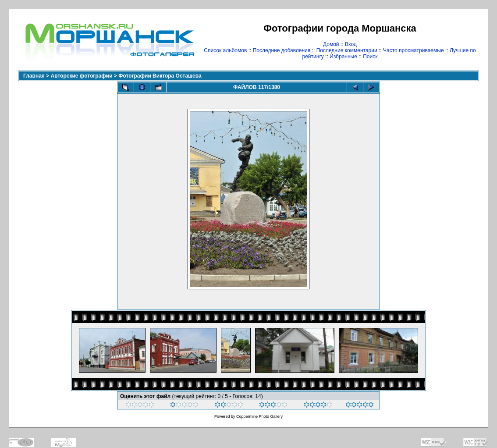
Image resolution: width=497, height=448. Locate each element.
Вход (351, 44)
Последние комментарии (347, 50)
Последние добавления (282, 50)
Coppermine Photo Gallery (259, 416)
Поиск (370, 57)
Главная (34, 76)
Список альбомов (225, 50)
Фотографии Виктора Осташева (160, 76)
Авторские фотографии (82, 76)
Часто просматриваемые (414, 50)
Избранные (343, 57)
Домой (331, 44)
